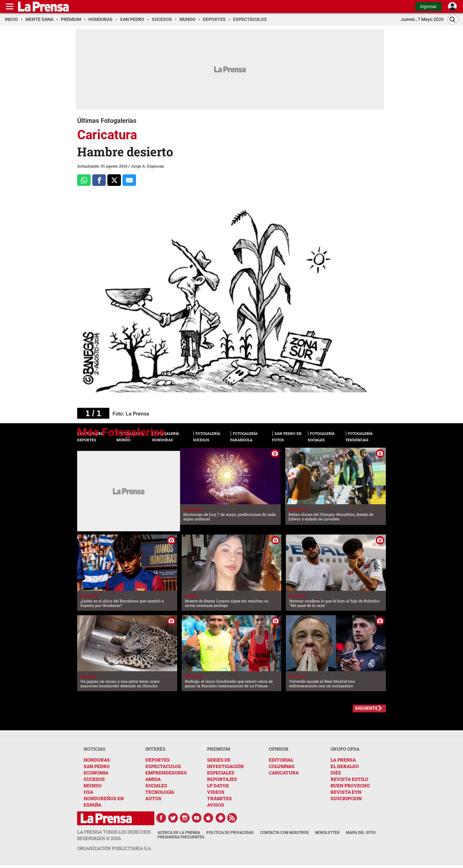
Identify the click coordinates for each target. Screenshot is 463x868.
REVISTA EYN (346, 792)
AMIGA (153, 779)
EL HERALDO (345, 766)
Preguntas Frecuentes (181, 837)
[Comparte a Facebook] (99, 180)
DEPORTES (158, 760)
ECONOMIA (96, 773)
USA (88, 792)
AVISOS (216, 805)
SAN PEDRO (97, 766)
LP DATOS (218, 786)
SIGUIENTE (366, 708)
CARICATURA (284, 773)
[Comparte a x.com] (114, 180)
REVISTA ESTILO (349, 779)
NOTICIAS (95, 749)
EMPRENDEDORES (166, 773)
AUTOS (153, 798)
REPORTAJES (222, 779)
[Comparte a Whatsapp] (84, 180)
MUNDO (93, 786)
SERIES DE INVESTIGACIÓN (225, 763)
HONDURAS (97, 760)
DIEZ (336, 773)
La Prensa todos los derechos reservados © (114, 835)
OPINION (279, 749)
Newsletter (327, 833)
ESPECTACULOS (163, 766)
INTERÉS (155, 749)
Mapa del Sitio (361, 833)
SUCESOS (94, 779)
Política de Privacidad (230, 833)
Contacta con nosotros (284, 833)
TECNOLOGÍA (160, 792)
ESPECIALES (221, 773)
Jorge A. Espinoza (147, 166)
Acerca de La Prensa (179, 833)
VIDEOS (216, 792)
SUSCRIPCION (346, 798)
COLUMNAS (282, 766)
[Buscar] (453, 19)
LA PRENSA (343, 760)
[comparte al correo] (129, 180)
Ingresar (428, 6)
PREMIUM (219, 749)
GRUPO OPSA (345, 749)
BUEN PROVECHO (350, 786)
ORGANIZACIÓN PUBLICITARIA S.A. (114, 848)
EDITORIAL (281, 760)
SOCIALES (156, 786)
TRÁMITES (219, 798)
